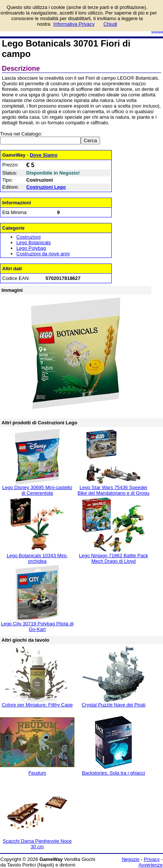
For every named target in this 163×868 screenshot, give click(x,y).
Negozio (131, 859)
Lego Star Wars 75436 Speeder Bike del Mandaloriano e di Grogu (114, 490)
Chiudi (110, 24)
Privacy (152, 859)
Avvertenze (151, 865)
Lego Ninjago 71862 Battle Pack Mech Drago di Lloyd (114, 558)
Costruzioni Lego (46, 187)
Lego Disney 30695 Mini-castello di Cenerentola (37, 490)
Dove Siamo (44, 155)
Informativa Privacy (74, 24)
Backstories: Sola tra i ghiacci (114, 773)
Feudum (37, 773)
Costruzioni (28, 237)
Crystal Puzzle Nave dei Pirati (113, 705)
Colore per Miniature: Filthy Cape (37, 705)
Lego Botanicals (34, 242)
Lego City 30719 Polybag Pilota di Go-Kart (37, 626)
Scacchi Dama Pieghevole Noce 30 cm (37, 844)
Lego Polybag (31, 248)
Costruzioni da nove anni (43, 254)
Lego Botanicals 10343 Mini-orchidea (37, 558)
